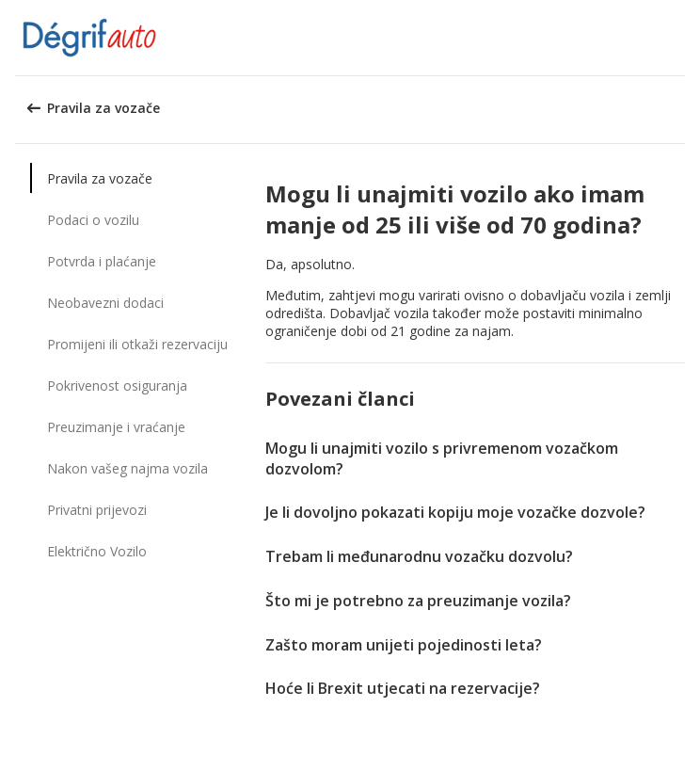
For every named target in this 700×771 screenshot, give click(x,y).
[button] (679, 38)
